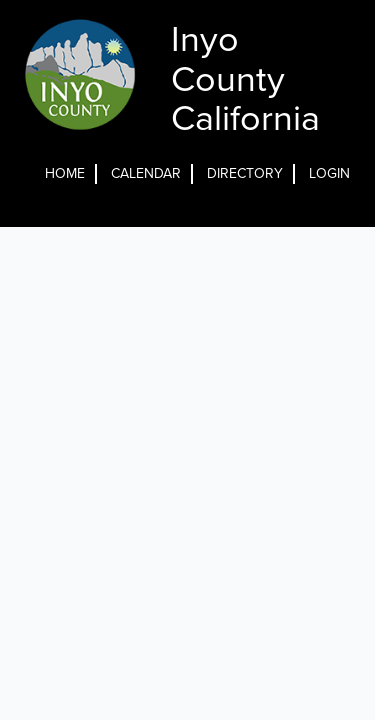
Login (329, 173)
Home (65, 173)
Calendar (146, 173)
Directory (245, 173)
